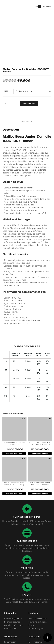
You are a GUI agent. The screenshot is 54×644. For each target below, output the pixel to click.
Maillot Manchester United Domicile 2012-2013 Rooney (14, 484)
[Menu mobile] (46, 7)
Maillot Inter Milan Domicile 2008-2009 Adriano (14, 444)
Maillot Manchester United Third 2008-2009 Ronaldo (40, 484)
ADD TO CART (29, 104)
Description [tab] (27, 122)
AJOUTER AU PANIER (14, 454)
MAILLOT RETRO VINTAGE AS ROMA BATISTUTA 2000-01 (40, 444)
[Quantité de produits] (5, 104)
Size (6, 91)
